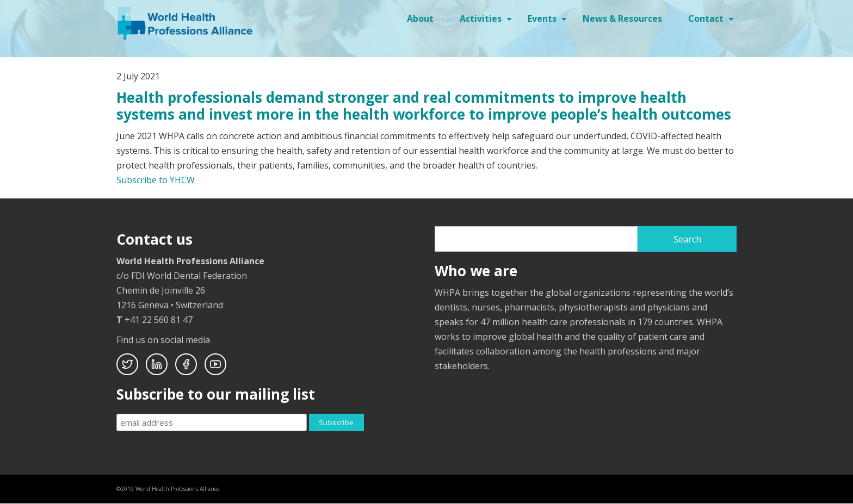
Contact (712, 22)
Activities (487, 22)
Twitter (127, 364)
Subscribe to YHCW (156, 180)
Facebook (186, 364)
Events (549, 22)
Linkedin (157, 364)
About (420, 18)
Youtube (215, 364)
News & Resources (622, 18)
